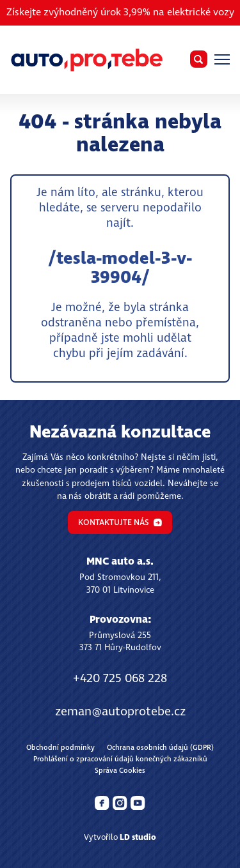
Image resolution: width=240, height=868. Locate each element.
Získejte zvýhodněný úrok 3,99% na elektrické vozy (120, 12)
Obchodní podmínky (60, 748)
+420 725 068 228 (120, 679)
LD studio (138, 838)
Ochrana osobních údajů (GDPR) (160, 748)
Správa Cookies (120, 771)
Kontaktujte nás (120, 523)
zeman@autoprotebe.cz (120, 712)
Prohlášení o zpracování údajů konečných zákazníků (120, 759)
